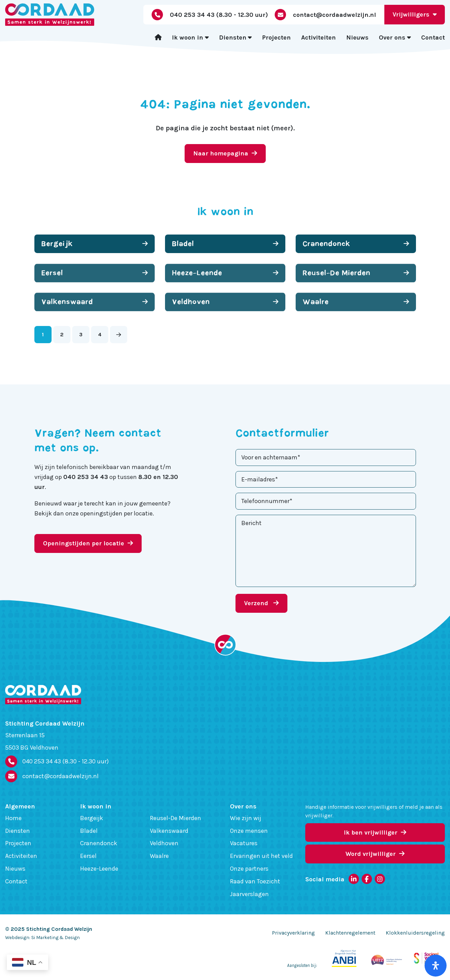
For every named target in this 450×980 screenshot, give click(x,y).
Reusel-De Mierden (175, 818)
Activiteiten (319, 37)
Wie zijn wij (246, 818)
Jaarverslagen (249, 894)
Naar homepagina (225, 153)
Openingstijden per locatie (88, 543)
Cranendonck (99, 843)
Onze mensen (249, 831)
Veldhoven (164, 843)
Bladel (89, 831)
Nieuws (357, 37)
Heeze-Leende (99, 869)
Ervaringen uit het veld (261, 856)
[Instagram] (380, 879)
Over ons (392, 37)
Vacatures (244, 843)
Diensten (233, 37)
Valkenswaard (169, 831)
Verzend (261, 603)
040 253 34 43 (65, 761)
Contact (433, 37)
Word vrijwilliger (375, 854)
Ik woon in (188, 37)
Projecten (276, 37)
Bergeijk (92, 818)
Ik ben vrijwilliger (375, 832)
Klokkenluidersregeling (415, 933)
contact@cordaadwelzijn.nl (61, 776)
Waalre (159, 856)
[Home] (158, 38)
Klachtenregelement (350, 933)
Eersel (88, 856)
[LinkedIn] (354, 879)
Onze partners (249, 869)
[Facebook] (367, 879)
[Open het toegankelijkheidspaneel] (436, 966)
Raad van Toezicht (255, 881)
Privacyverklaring (293, 933)
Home (13, 818)
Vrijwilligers (415, 15)
